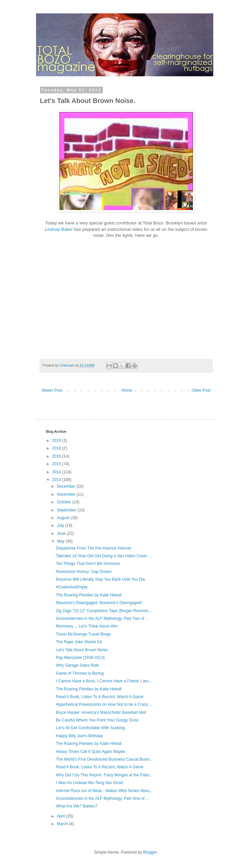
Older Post (201, 390)
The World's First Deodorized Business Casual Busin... (104, 759)
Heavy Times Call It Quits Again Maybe (90, 752)
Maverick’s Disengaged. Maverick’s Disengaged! (99, 603)
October (64, 502)
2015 (57, 464)
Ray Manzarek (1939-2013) (80, 658)
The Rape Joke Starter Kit (79, 642)
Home (127, 390)
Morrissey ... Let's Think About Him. (87, 626)
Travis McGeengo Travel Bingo (83, 634)
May (61, 541)
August (64, 518)
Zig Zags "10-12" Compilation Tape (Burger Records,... (104, 611)
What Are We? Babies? (76, 806)
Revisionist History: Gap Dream (84, 572)
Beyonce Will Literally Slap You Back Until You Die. (101, 579)
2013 (57, 480)
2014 (57, 472)
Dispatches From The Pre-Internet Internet (93, 548)
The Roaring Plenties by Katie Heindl (88, 595)
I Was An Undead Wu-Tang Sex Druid (89, 783)
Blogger (150, 852)
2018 (57, 448)
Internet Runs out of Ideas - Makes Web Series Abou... (104, 791)
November (67, 494)
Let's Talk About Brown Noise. (82, 650)
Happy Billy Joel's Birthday (79, 736)
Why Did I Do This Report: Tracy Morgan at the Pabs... (104, 775)
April (61, 816)
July (61, 525)
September (67, 510)
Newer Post (52, 390)
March (63, 824)
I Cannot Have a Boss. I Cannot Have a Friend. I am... (104, 681)
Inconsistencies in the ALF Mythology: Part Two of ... (102, 618)
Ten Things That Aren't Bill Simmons (88, 564)
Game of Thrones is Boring (80, 673)
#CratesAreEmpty (72, 587)
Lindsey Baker (59, 229)
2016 (57, 456)
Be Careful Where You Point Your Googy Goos (97, 720)
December (67, 486)
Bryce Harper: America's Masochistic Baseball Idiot (101, 712)
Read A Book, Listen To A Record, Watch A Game (99, 697)
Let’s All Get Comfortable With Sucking (90, 728)
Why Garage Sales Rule (77, 665)
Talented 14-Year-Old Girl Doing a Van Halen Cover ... (104, 556)
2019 (57, 441)
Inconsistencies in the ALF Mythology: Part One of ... (102, 798)
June (62, 534)
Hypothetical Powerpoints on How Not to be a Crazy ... (104, 704)
